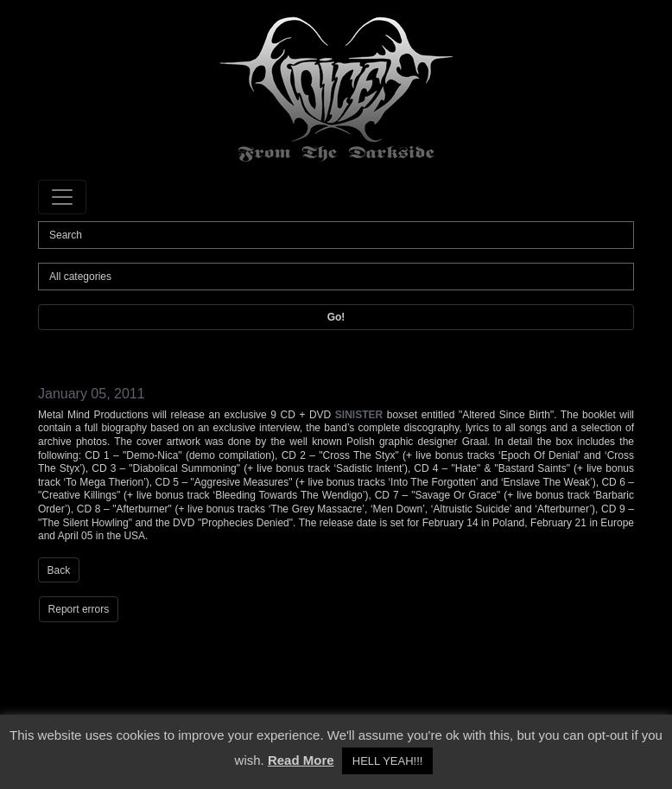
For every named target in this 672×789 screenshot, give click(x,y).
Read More (301, 760)
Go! (336, 317)
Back (59, 570)
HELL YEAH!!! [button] (388, 761)
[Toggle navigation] (62, 197)
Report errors (79, 609)
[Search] (336, 235)
